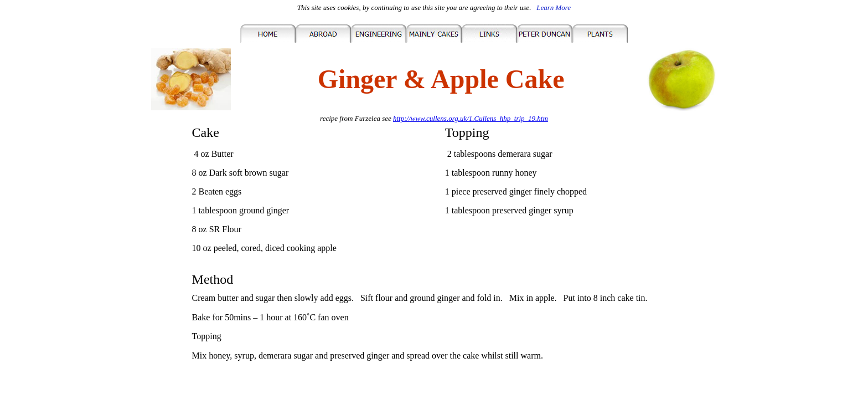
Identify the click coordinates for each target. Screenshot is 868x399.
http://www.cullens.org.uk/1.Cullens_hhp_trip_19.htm (471, 118)
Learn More (554, 7)
